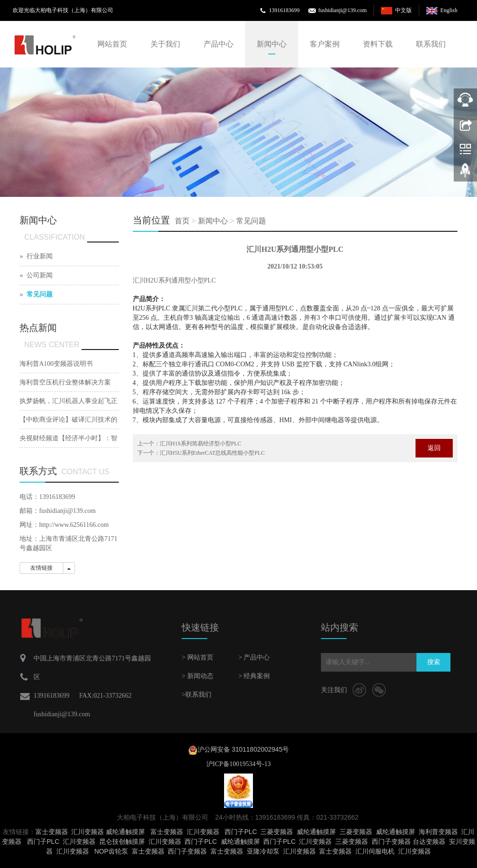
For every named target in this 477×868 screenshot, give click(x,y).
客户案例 (325, 44)
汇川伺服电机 (375, 851)
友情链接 (41, 568)
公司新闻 (40, 275)
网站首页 (112, 44)
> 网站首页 (197, 657)
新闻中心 (272, 44)
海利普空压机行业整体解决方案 (65, 382)
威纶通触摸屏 (125, 832)
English (449, 10)
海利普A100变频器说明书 (56, 364)
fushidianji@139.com (342, 10)
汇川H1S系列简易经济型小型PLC (201, 444)
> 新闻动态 (197, 676)
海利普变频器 (438, 832)
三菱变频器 (277, 832)
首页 (182, 221)
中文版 (403, 10)
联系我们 (431, 44)
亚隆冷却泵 (263, 851)
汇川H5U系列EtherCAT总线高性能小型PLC (212, 453)
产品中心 (218, 44)
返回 (434, 448)
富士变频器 (52, 832)
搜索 (434, 662)
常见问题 (251, 221)
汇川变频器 (88, 832)
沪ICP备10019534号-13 (238, 764)
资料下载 (378, 44)
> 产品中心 (254, 657)
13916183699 (284, 10)
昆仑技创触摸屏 (122, 841)
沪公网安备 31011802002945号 (243, 749)
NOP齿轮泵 (111, 851)
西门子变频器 (391, 841)
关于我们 (165, 44)
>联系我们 (197, 695)
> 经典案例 (254, 676)
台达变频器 (429, 841)
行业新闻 (40, 256)
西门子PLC (241, 832)
